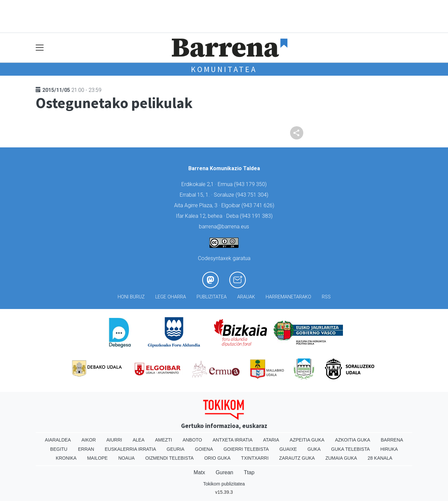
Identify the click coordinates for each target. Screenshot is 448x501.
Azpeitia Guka (307, 440)
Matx (199, 472)
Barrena (392, 440)
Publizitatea (212, 297)
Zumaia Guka (341, 458)
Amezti (163, 440)
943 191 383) (257, 216)
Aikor (89, 440)
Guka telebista (350, 449)
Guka (314, 449)
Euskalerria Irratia (130, 449)
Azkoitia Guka (353, 440)
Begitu (59, 449)
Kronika (66, 458)
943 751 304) (253, 195)
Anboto (192, 440)
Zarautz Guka (297, 458)
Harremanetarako (288, 297)
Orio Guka (217, 458)
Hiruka (389, 449)
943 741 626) (259, 205)
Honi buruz (131, 297)
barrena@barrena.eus (224, 227)
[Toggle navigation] (40, 48)
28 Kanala (380, 458)
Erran (86, 449)
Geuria (175, 449)
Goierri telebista (246, 449)
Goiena (204, 449)
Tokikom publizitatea (224, 484)
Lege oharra (171, 297)
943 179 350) (251, 184)
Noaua (127, 458)
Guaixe (288, 449)
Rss (326, 297)
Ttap (249, 472)
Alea (138, 440)
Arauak (246, 297)
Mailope (97, 458)
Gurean (224, 472)
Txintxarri (255, 458)
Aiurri (114, 440)
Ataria (271, 440)
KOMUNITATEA (224, 69)
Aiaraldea (58, 440)
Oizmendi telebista (170, 458)
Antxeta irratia (233, 440)
